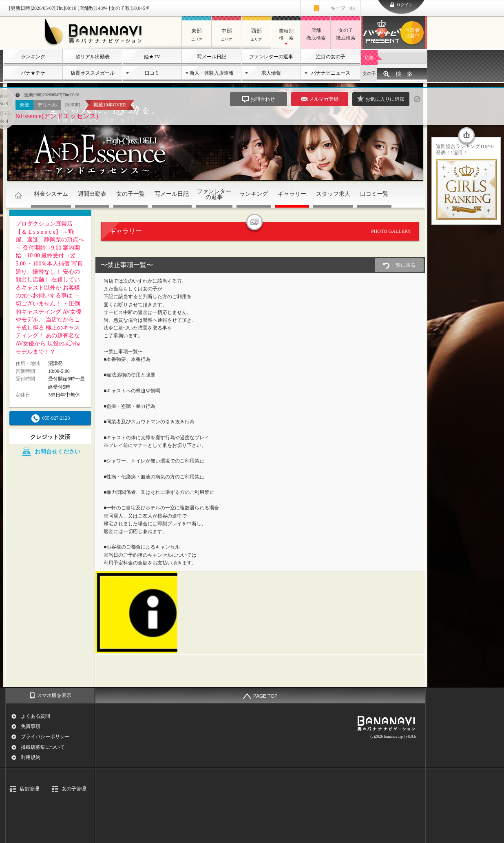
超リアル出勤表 (93, 57)
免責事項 (31, 726)
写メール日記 (212, 57)
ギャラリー (292, 194)
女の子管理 (74, 789)
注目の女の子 (331, 57)
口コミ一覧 (374, 194)
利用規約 (31, 757)
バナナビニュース (331, 73)
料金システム (51, 194)
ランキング (33, 57)
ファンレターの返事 (271, 57)
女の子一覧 (130, 194)
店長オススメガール (93, 73)
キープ (343, 8)
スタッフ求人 (333, 194)
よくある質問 (35, 716)
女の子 (369, 73)
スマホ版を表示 (54, 695)
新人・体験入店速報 (212, 73)
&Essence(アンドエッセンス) (57, 116)
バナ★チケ (33, 73)
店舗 (369, 58)
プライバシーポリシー (45, 737)
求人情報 (271, 73)
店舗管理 (29, 789)
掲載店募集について (43, 747)
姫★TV (152, 57)
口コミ (152, 73)
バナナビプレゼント (413, 33)
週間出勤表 (92, 194)
